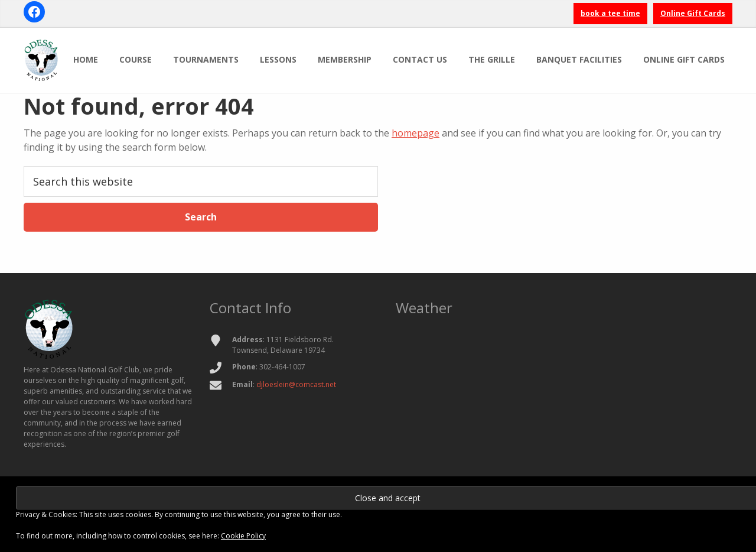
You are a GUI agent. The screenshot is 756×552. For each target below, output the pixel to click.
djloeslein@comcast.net (296, 384)
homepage (416, 133)
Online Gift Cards (693, 13)
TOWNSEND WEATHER (564, 379)
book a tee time (610, 13)
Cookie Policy (243, 536)
